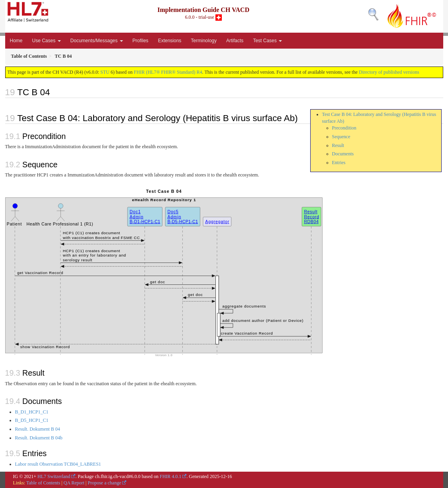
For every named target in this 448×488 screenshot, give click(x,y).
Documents (343, 154)
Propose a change (104, 483)
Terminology (204, 41)
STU (105, 72)
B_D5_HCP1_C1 (32, 420)
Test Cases (267, 41)
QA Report (74, 483)
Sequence (341, 137)
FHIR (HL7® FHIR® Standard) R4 (168, 72)
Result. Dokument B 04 (38, 429)
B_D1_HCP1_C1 (32, 412)
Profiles (141, 41)
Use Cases (47, 41)
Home (16, 41)
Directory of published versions (389, 72)
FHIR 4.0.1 (170, 476)
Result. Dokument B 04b (39, 438)
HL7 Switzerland (54, 476)
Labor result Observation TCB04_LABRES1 (58, 464)
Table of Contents (43, 483)
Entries (339, 163)
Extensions (170, 41)
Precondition (344, 128)
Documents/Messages (97, 41)
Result (338, 145)
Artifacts (235, 41)
